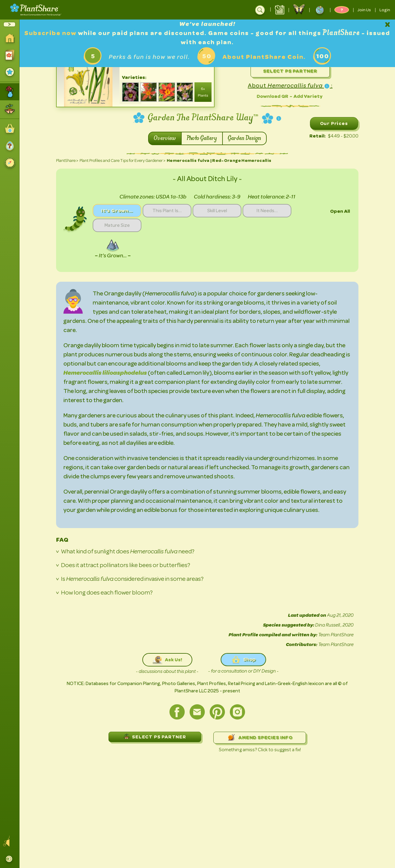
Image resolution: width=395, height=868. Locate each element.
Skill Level (217, 211)
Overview (165, 138)
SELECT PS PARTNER (155, 736)
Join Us (364, 10)
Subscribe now (51, 33)
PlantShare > (67, 161)
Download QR (272, 96)
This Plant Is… (167, 211)
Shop (243, 660)
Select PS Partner (290, 71)
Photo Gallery (202, 138)
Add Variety (308, 96)
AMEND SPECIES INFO (260, 738)
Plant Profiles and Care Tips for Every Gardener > (123, 161)
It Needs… (267, 211)
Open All (340, 211)
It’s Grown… (117, 211)
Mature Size (117, 225)
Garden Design (244, 138)
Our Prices (334, 123)
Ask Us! (167, 660)
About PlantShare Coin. (264, 57)
